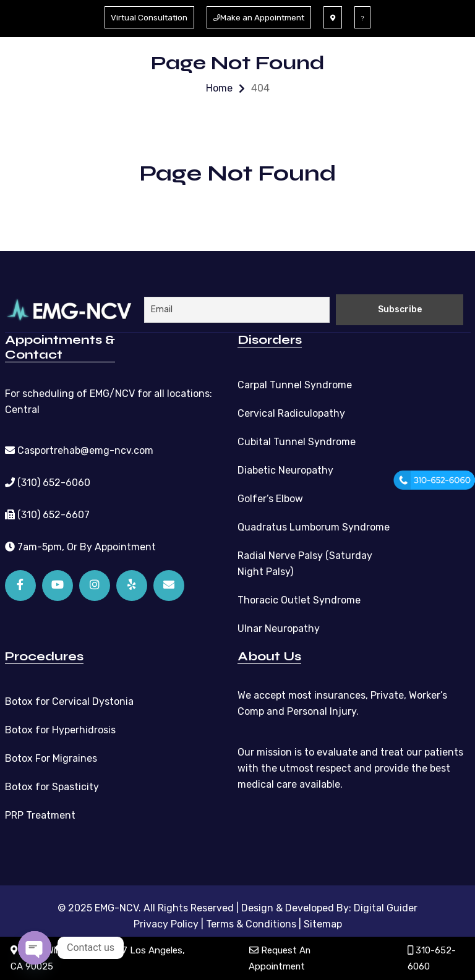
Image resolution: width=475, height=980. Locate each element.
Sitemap (323, 923)
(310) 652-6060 (48, 482)
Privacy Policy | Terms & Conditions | (217, 923)
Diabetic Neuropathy (285, 470)
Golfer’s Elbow (270, 498)
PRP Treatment (40, 815)
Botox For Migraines (51, 758)
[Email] (169, 585)
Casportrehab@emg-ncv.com (79, 450)
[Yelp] (132, 585)
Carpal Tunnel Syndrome (295, 384)
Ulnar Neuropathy (279, 628)
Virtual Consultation (147, 17)
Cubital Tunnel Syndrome (297, 441)
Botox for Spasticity (52, 786)
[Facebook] (20, 585)
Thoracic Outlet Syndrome (299, 599)
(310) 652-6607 (47, 514)
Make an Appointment (261, 17)
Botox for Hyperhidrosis (60, 729)
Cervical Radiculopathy (291, 413)
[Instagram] (95, 585)
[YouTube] (58, 585)
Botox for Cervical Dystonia (69, 701)
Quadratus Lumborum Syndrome (314, 526)
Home (219, 88)
